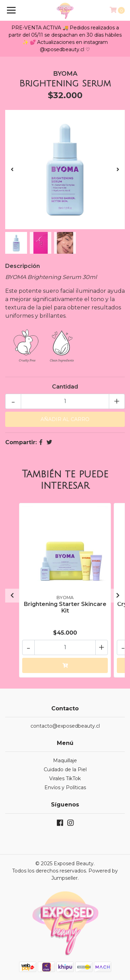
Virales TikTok (65, 778)
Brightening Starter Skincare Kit (65, 607)
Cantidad (65, 387)
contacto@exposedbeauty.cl (65, 726)
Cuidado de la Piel (65, 769)
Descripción (23, 266)
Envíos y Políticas (65, 787)
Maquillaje (65, 760)
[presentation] (12, 170)
